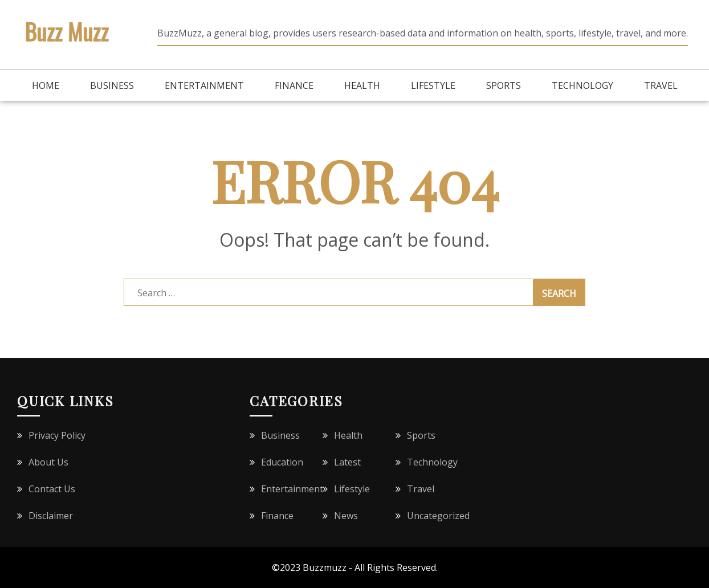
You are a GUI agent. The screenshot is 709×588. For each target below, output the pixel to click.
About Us (48, 462)
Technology (582, 85)
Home (46, 85)
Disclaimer (51, 516)
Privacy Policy (57, 435)
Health (362, 85)
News (346, 516)
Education (282, 462)
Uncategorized (438, 516)
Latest (347, 462)
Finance (294, 85)
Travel (661, 85)
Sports (504, 85)
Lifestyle (433, 85)
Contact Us (52, 489)
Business (112, 85)
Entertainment (204, 85)
